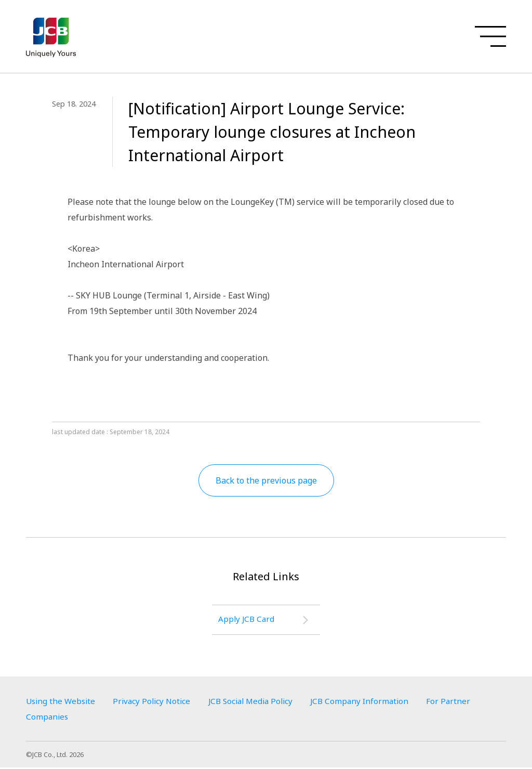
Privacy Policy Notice (157, 702)
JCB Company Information (375, 702)
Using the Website (62, 702)
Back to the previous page (266, 480)
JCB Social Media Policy (261, 702)
